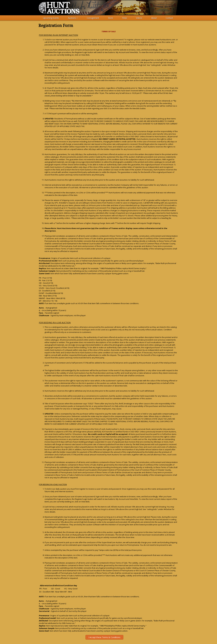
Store (111, 18)
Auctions (73, 18)
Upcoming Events (51, 18)
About (154, 18)
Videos (139, 18)
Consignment (93, 18)
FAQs (125, 18)
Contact (169, 18)
